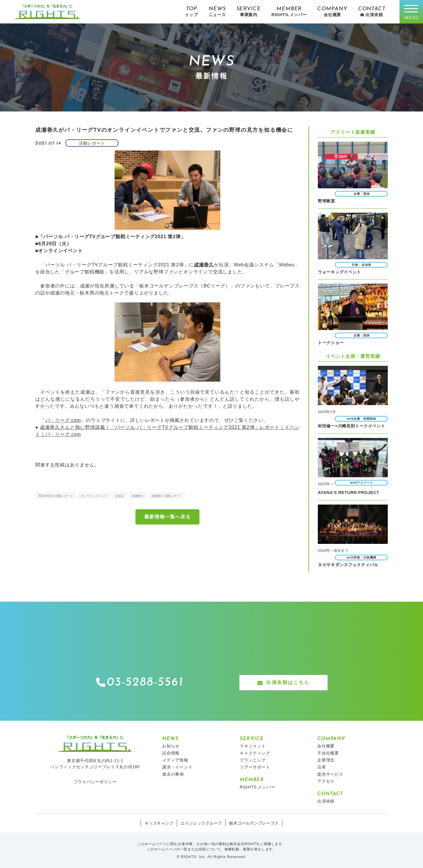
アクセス (326, 781)
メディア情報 (175, 760)
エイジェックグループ (201, 823)
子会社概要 (328, 753)
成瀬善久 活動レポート (167, 496)
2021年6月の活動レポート (56, 496)
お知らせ (171, 746)
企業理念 (326, 760)
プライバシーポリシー (95, 781)
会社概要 (326, 746)
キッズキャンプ (159, 823)
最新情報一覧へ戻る (167, 517)
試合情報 (171, 753)
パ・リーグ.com (63, 420)
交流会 (120, 496)
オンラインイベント (94, 496)
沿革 (322, 767)
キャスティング (255, 753)
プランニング (253, 760)
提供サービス (330, 774)
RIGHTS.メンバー (258, 787)
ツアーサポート (255, 767)
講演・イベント (177, 767)
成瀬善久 (138, 496)
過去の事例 (173, 774)
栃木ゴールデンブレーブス (254, 823)
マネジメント (253, 746)
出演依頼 (326, 801)
